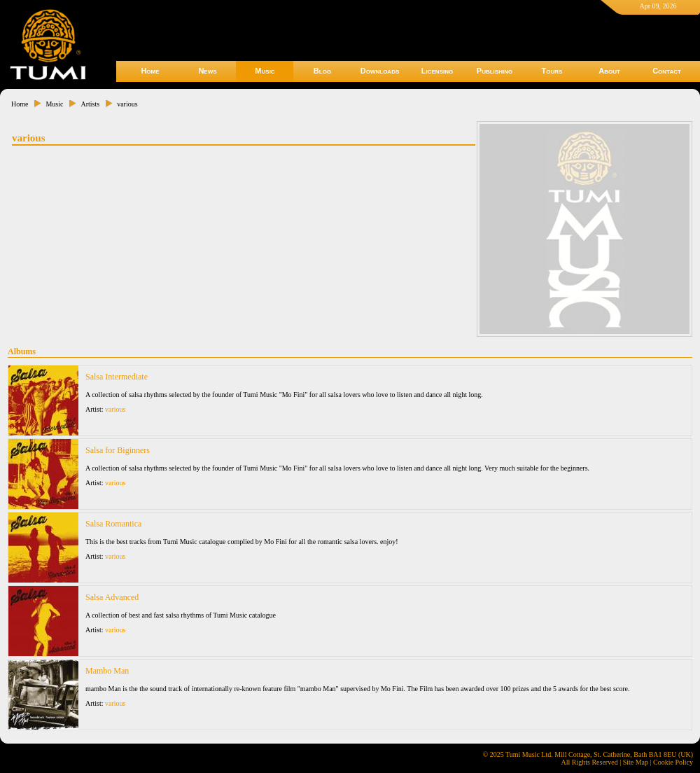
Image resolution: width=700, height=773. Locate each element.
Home (150, 71)
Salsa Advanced (112, 597)
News (207, 71)
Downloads (380, 71)
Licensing (437, 71)
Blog (322, 71)
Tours (552, 71)
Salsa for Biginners (118, 450)
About (609, 71)
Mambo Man (107, 671)
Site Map (636, 762)
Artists (90, 104)
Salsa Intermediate (117, 377)
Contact (667, 71)
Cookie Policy (673, 762)
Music (265, 71)
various (127, 104)
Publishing (495, 71)
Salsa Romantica (113, 524)
